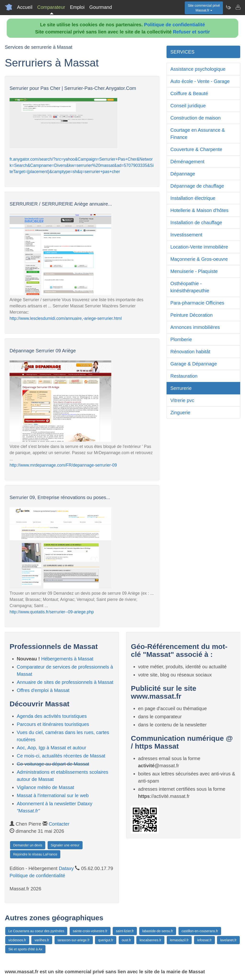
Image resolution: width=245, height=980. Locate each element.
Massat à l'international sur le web (53, 795)
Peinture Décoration (192, 315)
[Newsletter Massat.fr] (228, 7)
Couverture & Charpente (196, 149)
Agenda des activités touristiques (52, 716)
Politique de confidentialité (174, 25)
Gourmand (101, 7)
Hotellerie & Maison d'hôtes (199, 210)
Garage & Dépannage (194, 364)
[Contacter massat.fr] (238, 7)
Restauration (184, 376)
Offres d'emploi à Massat (43, 690)
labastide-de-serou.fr (158, 931)
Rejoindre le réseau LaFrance (35, 854)
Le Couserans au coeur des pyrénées (36, 931)
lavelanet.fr (228, 940)
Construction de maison (195, 118)
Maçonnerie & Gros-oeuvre (199, 259)
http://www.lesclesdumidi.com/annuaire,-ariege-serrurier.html (66, 318)
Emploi (77, 7)
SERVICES (182, 52)
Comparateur (51, 7)
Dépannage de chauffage (197, 186)
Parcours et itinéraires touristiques (53, 724)
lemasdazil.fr (179, 940)
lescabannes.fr (150, 940)
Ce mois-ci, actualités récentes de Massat (61, 756)
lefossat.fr (204, 940)
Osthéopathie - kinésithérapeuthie (190, 287)
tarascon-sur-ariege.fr (74, 940)
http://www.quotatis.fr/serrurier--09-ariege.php (52, 612)
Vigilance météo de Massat (45, 787)
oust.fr (126, 940)
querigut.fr (106, 940)
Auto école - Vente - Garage (200, 81)
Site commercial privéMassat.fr (204, 8)
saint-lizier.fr (125, 931)
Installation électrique (193, 198)
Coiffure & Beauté (189, 93)
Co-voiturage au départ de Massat (53, 764)
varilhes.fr (42, 940)
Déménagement (187, 162)
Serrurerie (181, 388)
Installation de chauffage (196, 223)
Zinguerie (180, 413)
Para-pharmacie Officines (197, 303)
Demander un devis (28, 845)
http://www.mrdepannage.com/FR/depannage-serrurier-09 (63, 465)
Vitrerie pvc (182, 400)
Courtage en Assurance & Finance (198, 134)
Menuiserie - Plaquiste (194, 271)
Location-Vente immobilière (199, 247)
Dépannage (183, 174)
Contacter (59, 824)
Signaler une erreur (65, 845)
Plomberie (181, 339)
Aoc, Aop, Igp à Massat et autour (51, 748)
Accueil (25, 7)
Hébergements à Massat (67, 659)
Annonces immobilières (195, 327)
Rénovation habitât (190, 352)
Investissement (186, 235)
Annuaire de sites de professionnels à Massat (65, 682)
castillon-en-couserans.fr (200, 931)
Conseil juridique (188, 106)
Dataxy (66, 868)
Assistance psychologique (198, 69)
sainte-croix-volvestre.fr (90, 931)
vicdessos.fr (17, 940)
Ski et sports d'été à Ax (25, 949)
